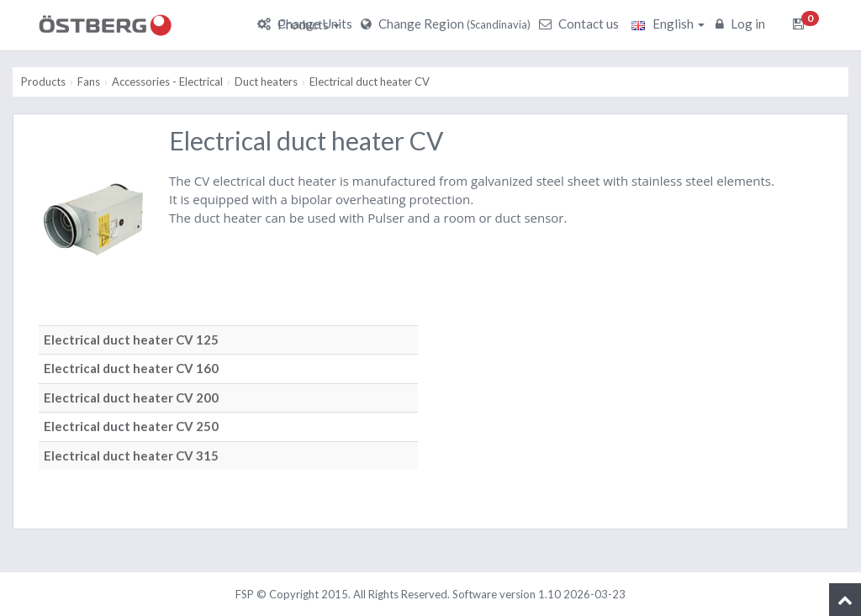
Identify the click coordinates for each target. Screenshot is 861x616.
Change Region (448, 24)
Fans (89, 82)
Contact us (581, 24)
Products (309, 24)
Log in (742, 24)
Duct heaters (266, 82)
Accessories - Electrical (167, 82)
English (668, 24)
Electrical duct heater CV (370, 82)
